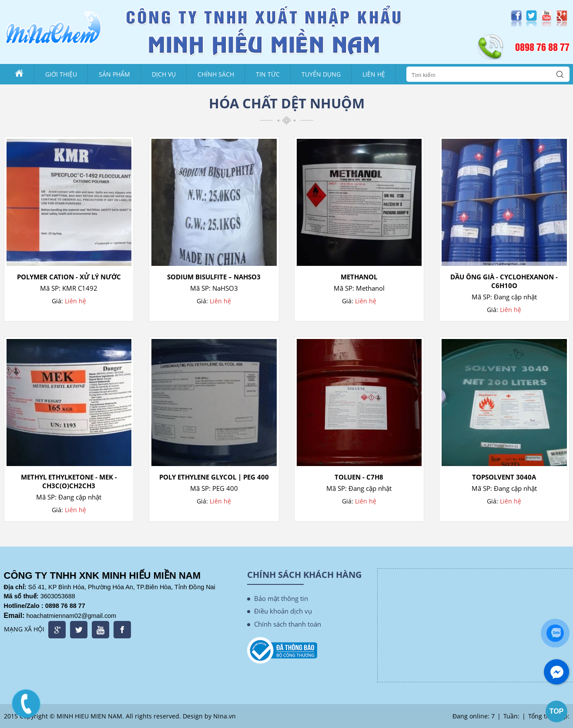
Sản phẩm (114, 74)
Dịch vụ (164, 74)
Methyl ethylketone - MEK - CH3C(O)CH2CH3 (69, 481)
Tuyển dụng (321, 74)
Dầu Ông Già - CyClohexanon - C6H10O (504, 281)
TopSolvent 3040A (504, 477)
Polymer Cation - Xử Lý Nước (69, 277)
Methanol (359, 277)
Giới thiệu (61, 74)
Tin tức (268, 74)
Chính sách (216, 74)
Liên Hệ (374, 74)
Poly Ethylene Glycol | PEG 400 (214, 477)
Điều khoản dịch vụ (283, 611)
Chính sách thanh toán (288, 624)
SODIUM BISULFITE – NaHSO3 (214, 277)
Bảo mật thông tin (281, 598)
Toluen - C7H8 (359, 477)
